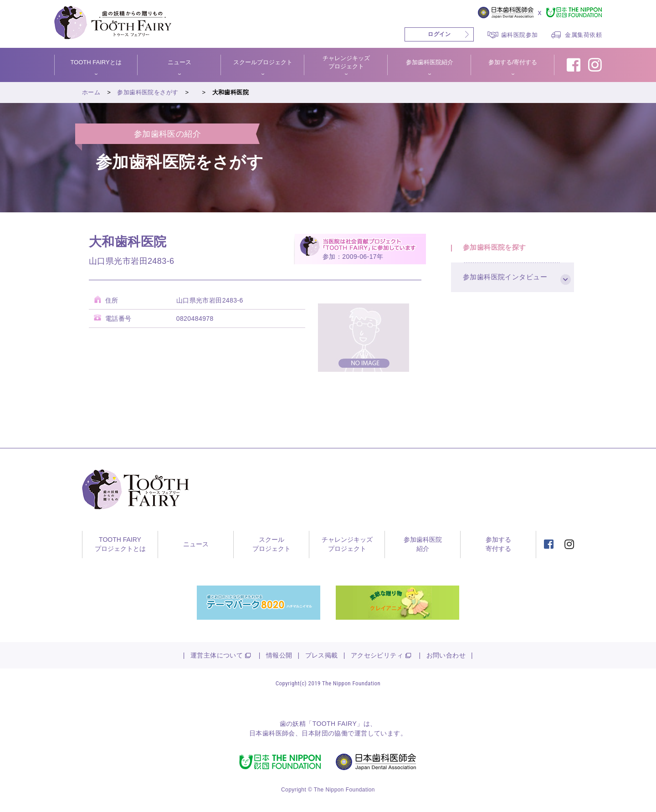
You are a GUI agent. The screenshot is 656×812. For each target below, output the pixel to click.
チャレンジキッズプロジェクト (346, 62)
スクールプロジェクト (263, 62)
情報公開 (279, 655)
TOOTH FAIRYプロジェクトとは (120, 544)
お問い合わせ (446, 655)
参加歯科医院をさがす (148, 92)
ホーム (91, 92)
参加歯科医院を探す (496, 249)
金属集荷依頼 (583, 35)
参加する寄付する (498, 544)
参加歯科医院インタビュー (507, 283)
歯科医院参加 (520, 35)
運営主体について (217, 655)
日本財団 (315, 733)
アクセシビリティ (377, 655)
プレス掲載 (322, 655)
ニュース (179, 62)
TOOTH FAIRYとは (96, 62)
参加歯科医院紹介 (430, 62)
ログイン (439, 34)
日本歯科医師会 (272, 733)
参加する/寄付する (513, 62)
